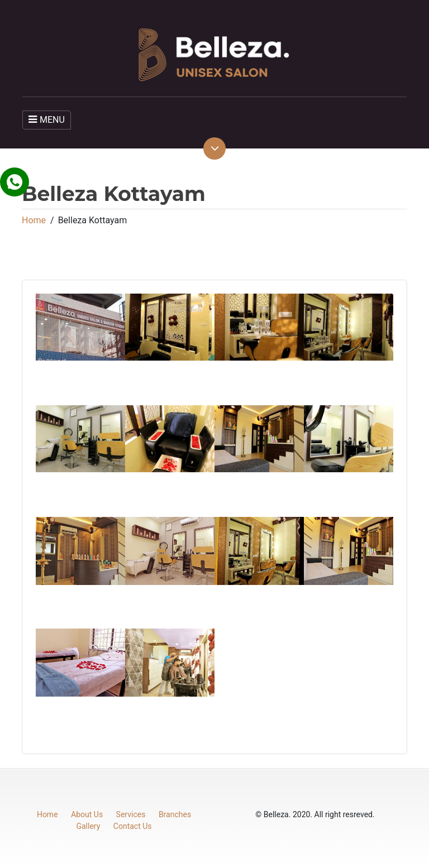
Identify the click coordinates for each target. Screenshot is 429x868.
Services (131, 814)
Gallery (88, 826)
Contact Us (133, 826)
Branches (175, 814)
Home (34, 220)
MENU (47, 120)
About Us (87, 814)
